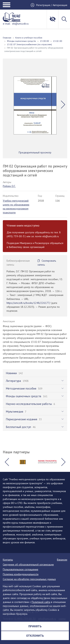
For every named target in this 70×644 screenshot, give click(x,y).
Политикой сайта (41, 602)
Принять (35, 626)
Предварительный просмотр (35, 152)
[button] (63, 104)
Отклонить (35, 636)
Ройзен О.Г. (9, 186)
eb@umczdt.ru (20, 24)
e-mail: (7, 24)
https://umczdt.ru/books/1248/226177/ (28, 303)
